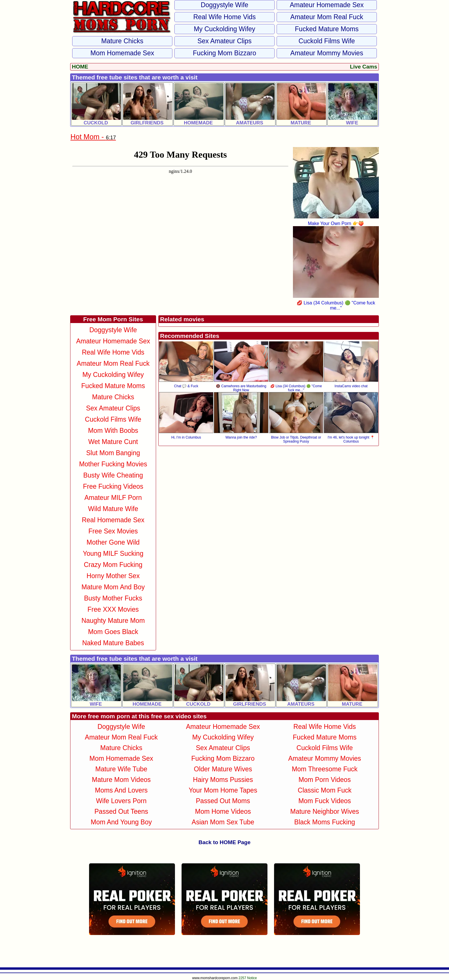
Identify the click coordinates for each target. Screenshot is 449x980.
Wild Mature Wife (113, 509)
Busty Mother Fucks (113, 598)
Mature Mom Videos (121, 780)
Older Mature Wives (223, 769)
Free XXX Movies (113, 609)
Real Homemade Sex (113, 520)
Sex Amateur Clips (224, 41)
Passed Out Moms (223, 801)
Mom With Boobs (113, 431)
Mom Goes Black (113, 632)
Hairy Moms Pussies (223, 780)
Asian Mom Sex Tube (223, 822)
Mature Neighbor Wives (325, 811)
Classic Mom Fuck (325, 790)
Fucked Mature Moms (327, 29)
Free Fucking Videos (113, 486)
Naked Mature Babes (113, 643)
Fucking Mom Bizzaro (224, 53)
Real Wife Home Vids (224, 17)
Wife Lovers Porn (121, 801)
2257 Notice (248, 978)
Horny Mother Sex (113, 576)
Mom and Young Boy (121, 822)
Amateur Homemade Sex (327, 5)
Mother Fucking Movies (113, 464)
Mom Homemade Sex (122, 53)
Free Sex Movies (113, 531)
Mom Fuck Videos (325, 801)
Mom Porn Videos (325, 780)
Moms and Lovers (121, 790)
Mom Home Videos (223, 811)
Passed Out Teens (121, 811)
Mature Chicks (122, 41)
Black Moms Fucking (325, 822)
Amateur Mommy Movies (327, 53)
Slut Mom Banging (113, 453)
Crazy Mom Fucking (113, 565)
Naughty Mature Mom (113, 621)
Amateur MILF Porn (113, 498)
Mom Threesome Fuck (325, 769)
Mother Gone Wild (113, 542)
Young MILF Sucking (113, 553)
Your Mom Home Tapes (223, 790)
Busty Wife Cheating (113, 475)
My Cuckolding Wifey (225, 29)
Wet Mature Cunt (113, 442)
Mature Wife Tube (121, 769)
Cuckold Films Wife (327, 41)
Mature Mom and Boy (113, 587)
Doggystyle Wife (224, 5)
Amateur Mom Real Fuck (327, 17)
